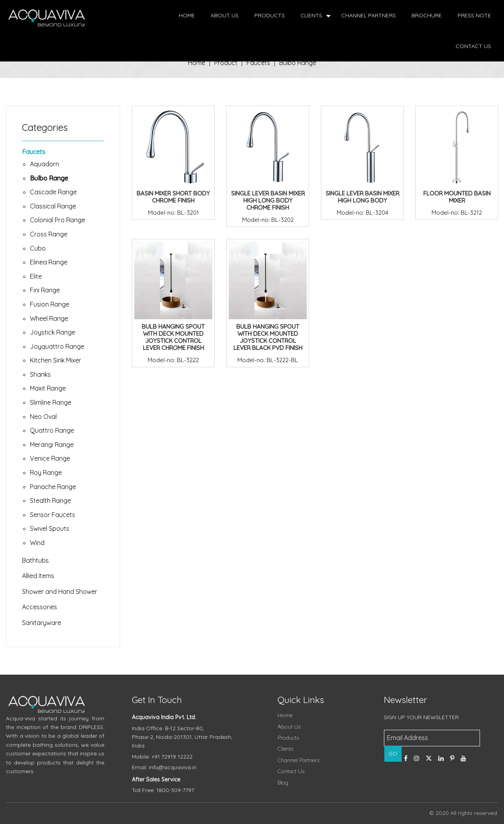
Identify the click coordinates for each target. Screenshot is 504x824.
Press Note (474, 15)
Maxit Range (48, 388)
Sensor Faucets (53, 515)
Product (226, 63)
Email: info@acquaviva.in (164, 767)
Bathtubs (35, 560)
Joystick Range (53, 332)
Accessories (40, 607)
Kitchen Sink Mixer (56, 360)
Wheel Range (49, 318)
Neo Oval (43, 417)
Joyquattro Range (57, 346)
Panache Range (53, 487)
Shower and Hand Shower (60, 591)
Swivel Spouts (50, 528)
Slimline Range (51, 402)
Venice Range (50, 458)
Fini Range (45, 290)
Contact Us (473, 46)
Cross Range (49, 234)
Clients (311, 15)
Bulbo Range (298, 63)
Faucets (34, 152)
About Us (225, 15)
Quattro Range (52, 430)
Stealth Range (50, 500)
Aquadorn (44, 164)
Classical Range (53, 206)
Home (187, 15)
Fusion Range (50, 304)
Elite (36, 276)
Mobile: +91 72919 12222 (162, 757)
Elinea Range (49, 262)
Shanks (40, 374)
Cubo (38, 248)
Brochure (427, 15)
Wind (37, 543)
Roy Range (46, 472)
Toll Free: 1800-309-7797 (163, 790)
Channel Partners (369, 15)
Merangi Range (52, 445)
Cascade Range (53, 192)
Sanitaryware (42, 623)
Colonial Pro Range (57, 220)
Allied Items (38, 576)
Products (270, 15)
